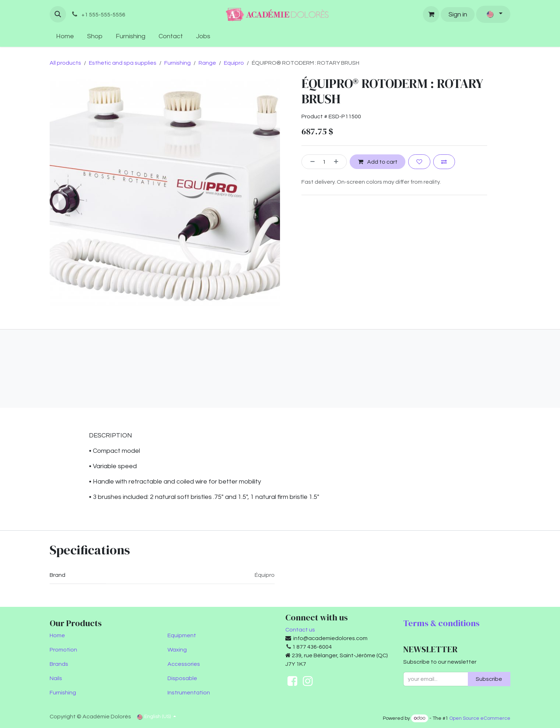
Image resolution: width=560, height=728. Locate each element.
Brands (59, 664)
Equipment (182, 635)
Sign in (458, 14)
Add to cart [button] (378, 161)
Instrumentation (189, 693)
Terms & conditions (441, 623)
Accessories (184, 664)
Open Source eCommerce (480, 718)
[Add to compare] (444, 162)
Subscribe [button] (489, 679)
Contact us (300, 630)
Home (57, 635)
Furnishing (177, 63)
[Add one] (339, 162)
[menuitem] (65, 36)
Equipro (234, 63)
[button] (58, 14)
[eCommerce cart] (431, 14)
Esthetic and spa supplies (123, 63)
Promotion (63, 650)
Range (207, 63)
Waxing (177, 650)
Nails (56, 678)
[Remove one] (310, 162)
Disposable (182, 678)
